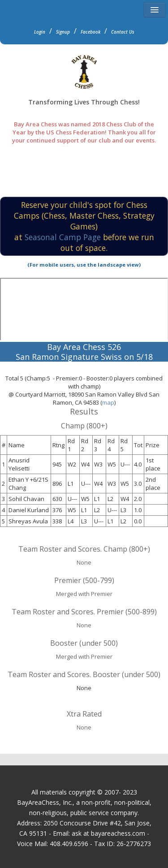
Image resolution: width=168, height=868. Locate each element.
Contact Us (123, 32)
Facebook (90, 32)
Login (40, 32)
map (108, 402)
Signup (63, 32)
